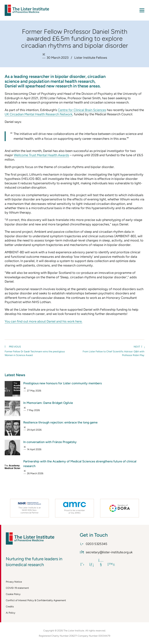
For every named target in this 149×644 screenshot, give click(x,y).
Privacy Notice (14, 582)
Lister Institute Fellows (91, 58)
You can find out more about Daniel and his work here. (43, 321)
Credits (10, 606)
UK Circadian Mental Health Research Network (39, 114)
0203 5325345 (94, 544)
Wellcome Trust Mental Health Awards (41, 155)
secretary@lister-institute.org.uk (106, 552)
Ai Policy (11, 613)
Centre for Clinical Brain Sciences (82, 110)
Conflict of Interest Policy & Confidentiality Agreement (36, 600)
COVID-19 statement (17, 588)
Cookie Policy (13, 594)
